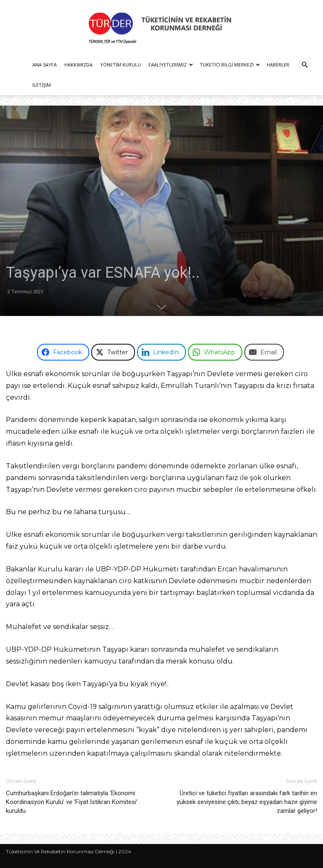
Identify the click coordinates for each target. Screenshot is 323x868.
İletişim (42, 85)
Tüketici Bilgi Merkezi (230, 65)
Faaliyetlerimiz (171, 65)
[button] (304, 65)
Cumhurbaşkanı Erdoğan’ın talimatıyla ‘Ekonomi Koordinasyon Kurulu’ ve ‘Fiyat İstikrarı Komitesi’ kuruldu (72, 802)
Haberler (278, 65)
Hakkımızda (78, 65)
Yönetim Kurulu (120, 65)
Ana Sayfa (45, 65)
